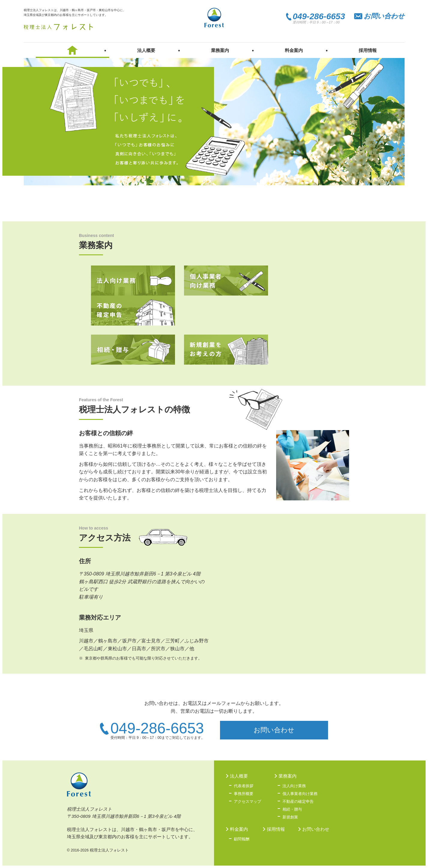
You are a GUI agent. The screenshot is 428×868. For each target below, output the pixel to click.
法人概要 (146, 50)
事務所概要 (244, 794)
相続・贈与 (133, 350)
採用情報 (368, 50)
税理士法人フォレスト (58, 27)
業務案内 (220, 50)
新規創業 (290, 817)
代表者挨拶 (244, 786)
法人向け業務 (133, 281)
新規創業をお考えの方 (226, 350)
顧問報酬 (242, 839)
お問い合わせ (384, 16)
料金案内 (294, 50)
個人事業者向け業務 (226, 281)
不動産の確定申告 (133, 311)
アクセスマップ (247, 801)
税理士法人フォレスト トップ (73, 50)
